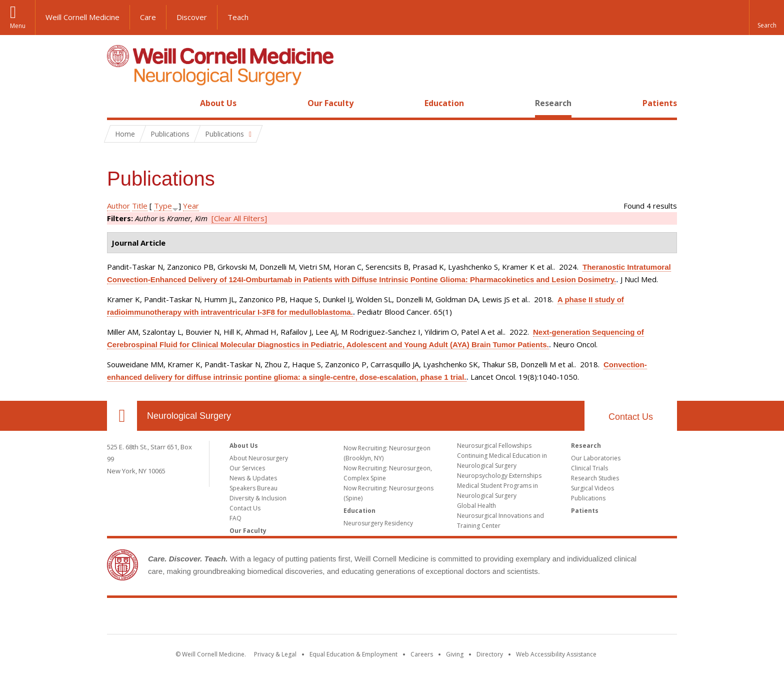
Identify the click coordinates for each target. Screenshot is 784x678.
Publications (588, 498)
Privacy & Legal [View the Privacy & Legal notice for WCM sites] (275, 654)
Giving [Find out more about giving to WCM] (455, 654)
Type (163, 206)
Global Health (476, 506)
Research (553, 103)
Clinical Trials (589, 468)
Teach (238, 17)
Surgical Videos (592, 488)
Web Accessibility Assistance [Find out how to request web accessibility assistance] (556, 654)
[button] (766, 18)
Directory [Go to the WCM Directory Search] (490, 654)
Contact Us (631, 417)
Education (444, 103)
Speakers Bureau (253, 488)
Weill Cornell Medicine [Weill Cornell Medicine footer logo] (392, 618)
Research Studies (595, 478)
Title (140, 206)
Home (118, 103)
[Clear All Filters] (239, 218)
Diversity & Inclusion (258, 498)
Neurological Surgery (189, 416)
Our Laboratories (596, 458)
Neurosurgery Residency (378, 523)
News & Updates (253, 478)
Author (118, 206)
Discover (192, 17)
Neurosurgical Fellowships (494, 446)
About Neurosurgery (259, 458)
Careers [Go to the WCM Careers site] (422, 654)
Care (148, 17)
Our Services (247, 468)
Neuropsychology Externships (499, 476)
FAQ (235, 518)
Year (191, 206)
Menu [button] (18, 26)
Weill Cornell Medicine (82, 17)
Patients (660, 103)
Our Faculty (330, 103)
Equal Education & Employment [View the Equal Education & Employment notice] (353, 654)
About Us (218, 103)
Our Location (122, 416)
